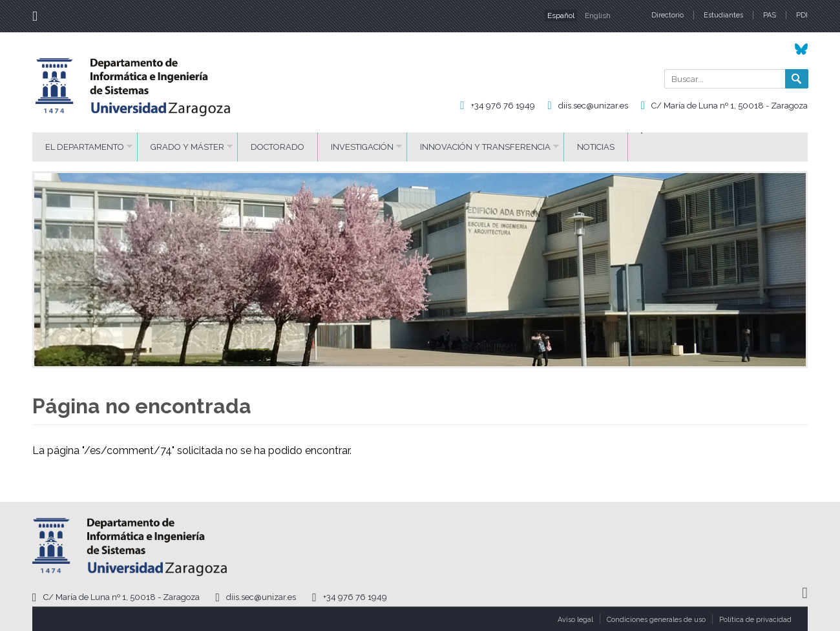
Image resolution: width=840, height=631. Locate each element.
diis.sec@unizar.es (593, 106)
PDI (802, 15)
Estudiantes (723, 15)
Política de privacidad (755, 620)
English (598, 16)
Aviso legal (575, 620)
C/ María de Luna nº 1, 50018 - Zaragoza (730, 106)
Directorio (667, 15)
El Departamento (85, 147)
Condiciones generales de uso (656, 620)
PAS (770, 15)
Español (561, 16)
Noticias (596, 147)
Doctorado (278, 147)
